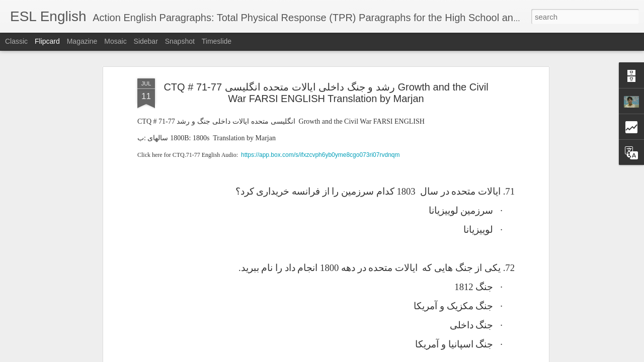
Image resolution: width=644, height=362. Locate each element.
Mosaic (115, 41)
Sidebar (146, 41)
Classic (16, 41)
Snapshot (180, 41)
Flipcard (47, 41)
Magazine (82, 41)
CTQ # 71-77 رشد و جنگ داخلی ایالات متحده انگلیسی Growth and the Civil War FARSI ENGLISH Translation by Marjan (326, 93)
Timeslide (217, 41)
